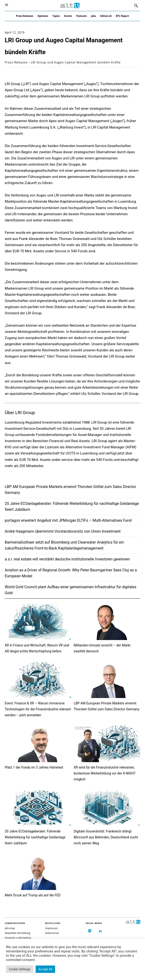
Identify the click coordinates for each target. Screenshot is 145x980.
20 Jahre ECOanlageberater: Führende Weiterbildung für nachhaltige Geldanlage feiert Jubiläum (35, 837)
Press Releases (16, 62)
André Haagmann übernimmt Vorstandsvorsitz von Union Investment (63, 531)
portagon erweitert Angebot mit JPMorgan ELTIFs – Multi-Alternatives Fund (68, 520)
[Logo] (70, 6)
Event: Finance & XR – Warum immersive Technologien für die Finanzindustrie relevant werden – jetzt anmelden (38, 709)
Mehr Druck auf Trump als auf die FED (33, 895)
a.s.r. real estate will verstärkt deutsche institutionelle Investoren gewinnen (67, 559)
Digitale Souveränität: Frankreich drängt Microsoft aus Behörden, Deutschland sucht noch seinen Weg (106, 837)
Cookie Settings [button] (20, 969)
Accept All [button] (45, 969)
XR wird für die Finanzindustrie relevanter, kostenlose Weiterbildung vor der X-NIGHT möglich (105, 773)
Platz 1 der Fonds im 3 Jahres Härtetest (34, 767)
